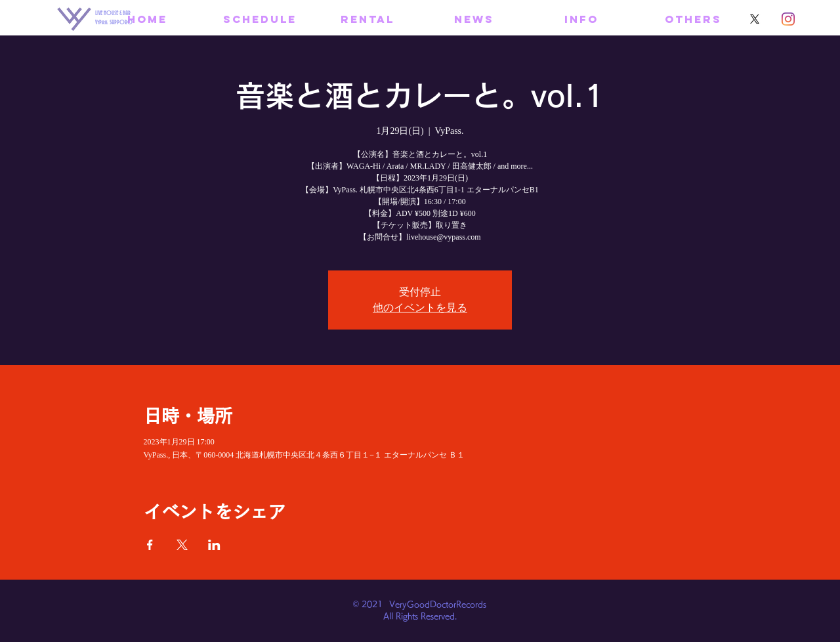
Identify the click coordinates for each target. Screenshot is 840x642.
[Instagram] (788, 19)
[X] (755, 19)
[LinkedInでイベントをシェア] (214, 545)
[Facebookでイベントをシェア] (150, 545)
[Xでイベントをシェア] (182, 545)
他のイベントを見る (420, 308)
